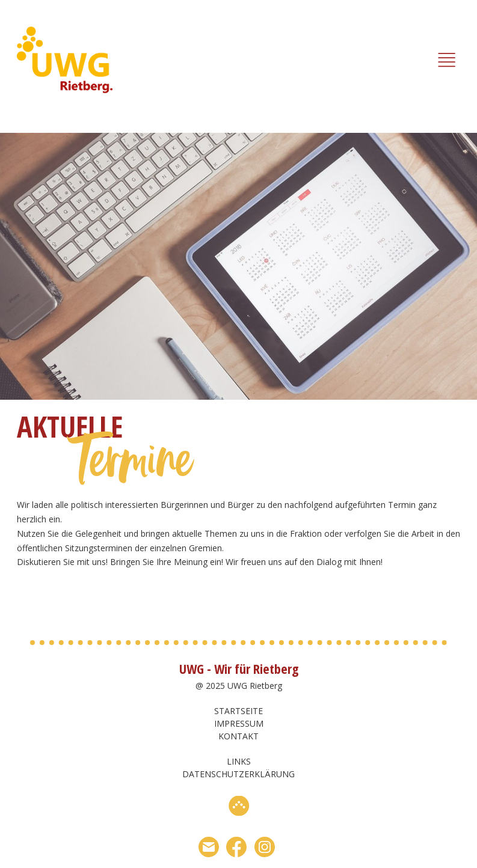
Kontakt (238, 736)
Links (239, 761)
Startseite (238, 711)
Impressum (239, 723)
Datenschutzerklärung (238, 774)
